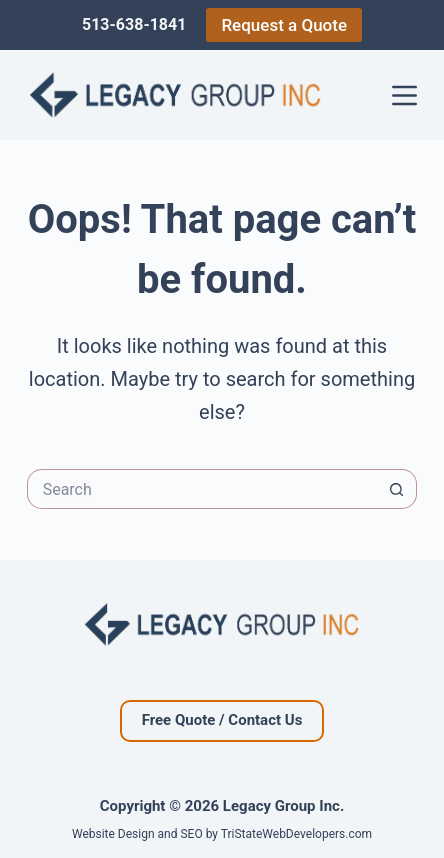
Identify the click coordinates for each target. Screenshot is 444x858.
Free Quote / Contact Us (222, 720)
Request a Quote (284, 25)
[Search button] (397, 489)
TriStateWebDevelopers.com (296, 834)
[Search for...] (202, 489)
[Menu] (404, 95)
